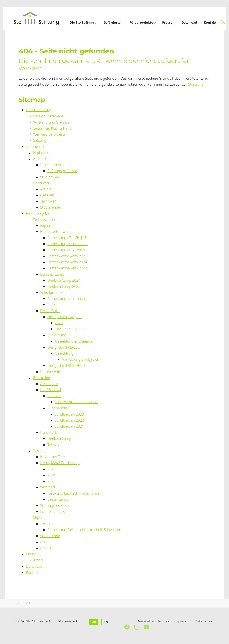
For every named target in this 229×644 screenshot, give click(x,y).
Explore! (47, 226)
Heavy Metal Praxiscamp (60, 463)
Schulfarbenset (52, 292)
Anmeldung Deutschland (68, 244)
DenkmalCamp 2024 (64, 280)
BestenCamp (58, 499)
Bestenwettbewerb (55, 232)
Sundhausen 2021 (69, 426)
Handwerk (41, 183)
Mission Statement (48, 116)
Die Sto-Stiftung (39, 110)
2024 (52, 475)
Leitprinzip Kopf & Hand (52, 128)
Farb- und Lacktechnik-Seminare (73, 493)
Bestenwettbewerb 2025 (67, 256)
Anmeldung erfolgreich (66, 250)
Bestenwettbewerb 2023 (67, 268)
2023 (52, 481)
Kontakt (32, 572)
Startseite (196, 84)
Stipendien (42, 518)
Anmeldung (57, 335)
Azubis (46, 189)
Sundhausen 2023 (69, 414)
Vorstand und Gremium (52, 122)
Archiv (38, 560)
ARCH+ (46, 548)
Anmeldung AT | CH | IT (67, 238)
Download (34, 566)
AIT (43, 542)
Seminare (48, 487)
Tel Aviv (53, 445)
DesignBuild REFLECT (65, 347)
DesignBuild (50, 311)
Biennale (54, 396)
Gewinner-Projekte (70, 329)
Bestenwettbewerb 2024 (67, 262)
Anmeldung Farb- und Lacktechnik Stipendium (85, 530)
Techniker (48, 201)
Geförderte (35, 147)
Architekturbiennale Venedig (78, 402)
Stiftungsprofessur (62, 171)
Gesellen (47, 195)
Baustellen (42, 378)
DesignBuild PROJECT (65, 317)
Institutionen (51, 165)
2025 (52, 305)
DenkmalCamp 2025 (64, 286)
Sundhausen (58, 408)
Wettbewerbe (44, 220)
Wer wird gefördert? (49, 134)
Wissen (39, 451)
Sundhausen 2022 (69, 420)
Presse (31, 554)
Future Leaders (52, 512)
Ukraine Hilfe (51, 372)
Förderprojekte (38, 213)
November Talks (53, 457)
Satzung (40, 140)
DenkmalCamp (52, 274)
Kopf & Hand (51, 390)
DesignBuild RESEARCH (66, 365)
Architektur (42, 159)
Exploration (42, 153)
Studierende (50, 177)
